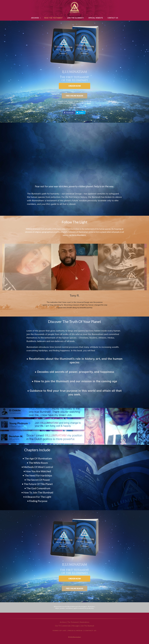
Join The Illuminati (87, 626)
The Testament (73, 622)
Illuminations (85, 622)
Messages (76, 626)
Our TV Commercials (63, 626)
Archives (63, 622)
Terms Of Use (59, 631)
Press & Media (75, 631)
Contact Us (90, 631)
